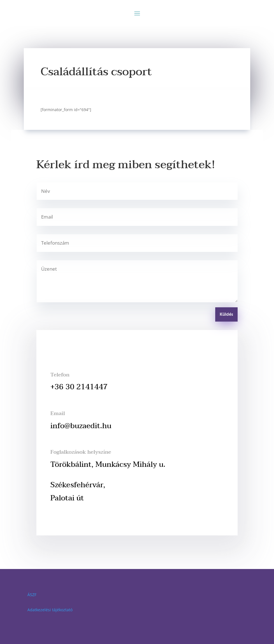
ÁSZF (32, 595)
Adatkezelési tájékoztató (50, 610)
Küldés (226, 315)
